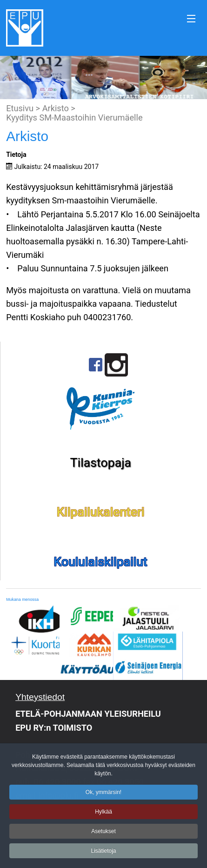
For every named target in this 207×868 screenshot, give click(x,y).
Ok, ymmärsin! (103, 795)
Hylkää (103, 814)
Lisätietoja (103, 854)
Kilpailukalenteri (101, 512)
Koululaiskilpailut (101, 562)
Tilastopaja (101, 463)
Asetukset (103, 834)
